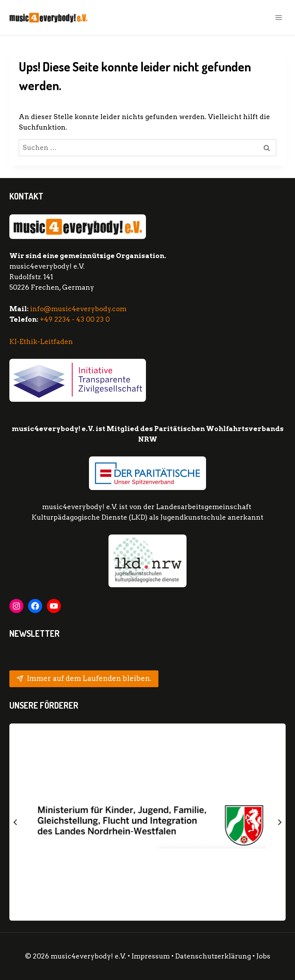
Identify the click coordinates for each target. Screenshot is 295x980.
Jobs (263, 956)
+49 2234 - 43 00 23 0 (75, 319)
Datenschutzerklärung (214, 956)
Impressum (151, 956)
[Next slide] (279, 822)
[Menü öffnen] (278, 17)
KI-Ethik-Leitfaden (41, 342)
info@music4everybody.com (78, 309)
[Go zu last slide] (16, 822)
